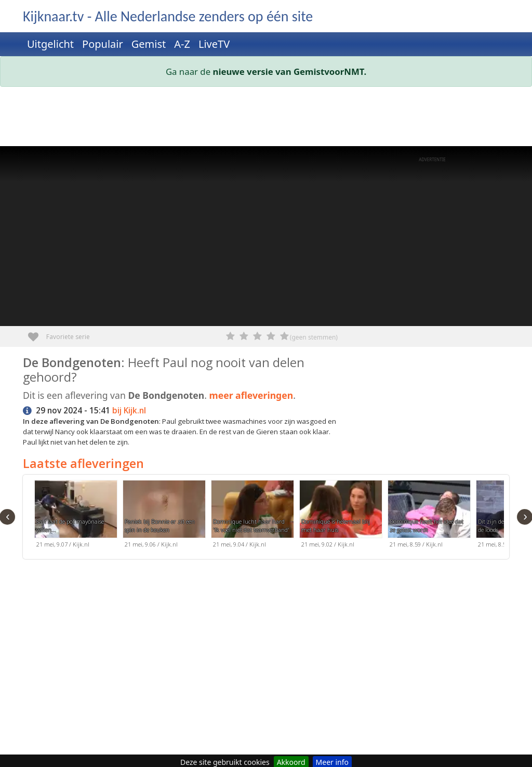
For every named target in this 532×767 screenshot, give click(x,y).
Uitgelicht (50, 44)
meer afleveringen (251, 395)
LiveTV (214, 44)
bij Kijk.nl (129, 411)
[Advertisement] (266, 119)
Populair (103, 44)
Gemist (149, 44)
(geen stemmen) (314, 337)
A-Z (182, 44)
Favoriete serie (37, 333)
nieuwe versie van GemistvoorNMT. (290, 71)
